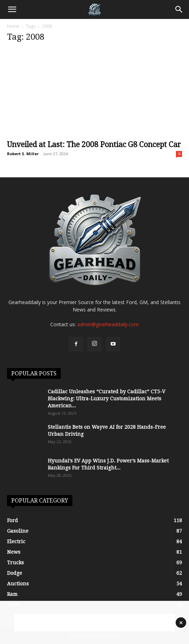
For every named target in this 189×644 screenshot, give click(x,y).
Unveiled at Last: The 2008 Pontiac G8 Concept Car (94, 144)
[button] (12, 9)
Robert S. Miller (23, 154)
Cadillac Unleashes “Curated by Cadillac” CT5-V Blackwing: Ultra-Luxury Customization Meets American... (106, 399)
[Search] (179, 9)
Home (13, 26)
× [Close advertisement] (181, 623)
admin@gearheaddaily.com (108, 324)
